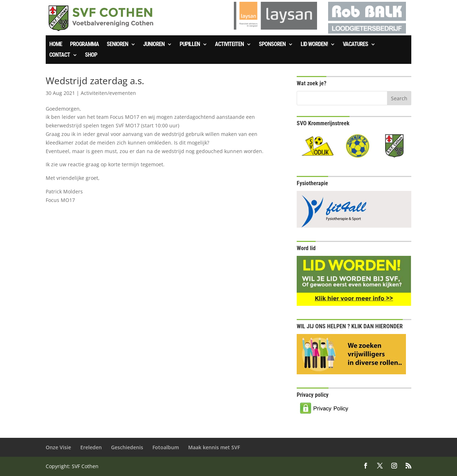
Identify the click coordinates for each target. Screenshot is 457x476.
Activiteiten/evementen (108, 93)
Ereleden (91, 447)
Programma (84, 45)
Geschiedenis (127, 447)
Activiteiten (229, 45)
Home (56, 45)
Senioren (117, 45)
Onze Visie (58, 447)
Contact (60, 55)
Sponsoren (272, 45)
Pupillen (190, 45)
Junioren (154, 45)
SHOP (91, 55)
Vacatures (355, 45)
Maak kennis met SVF (214, 447)
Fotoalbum (166, 447)
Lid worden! (314, 45)
